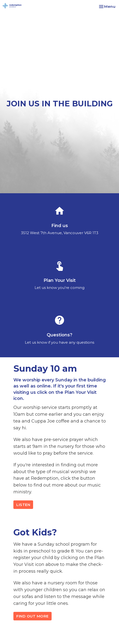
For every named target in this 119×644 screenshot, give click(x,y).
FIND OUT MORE (32, 616)
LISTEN (23, 505)
